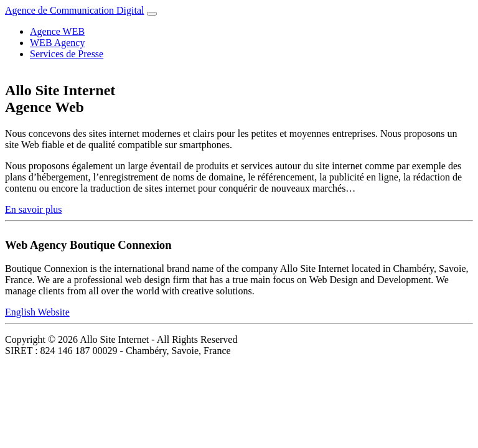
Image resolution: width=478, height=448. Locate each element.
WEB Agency (57, 43)
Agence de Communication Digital (75, 10)
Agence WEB (57, 31)
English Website (37, 312)
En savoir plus (34, 209)
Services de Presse (67, 54)
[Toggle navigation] (152, 14)
